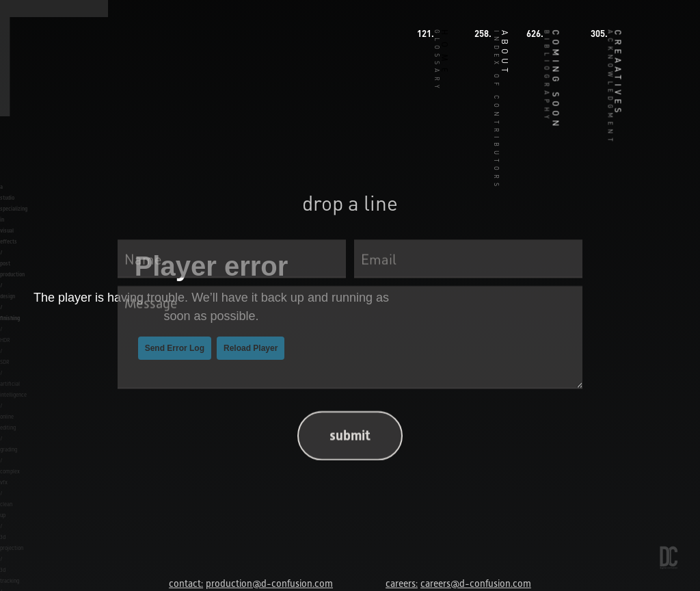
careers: (402, 583)
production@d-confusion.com (269, 583)
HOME (444, 54)
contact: (186, 583)
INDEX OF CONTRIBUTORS (497, 110)
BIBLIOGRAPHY (548, 77)
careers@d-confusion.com (476, 583)
